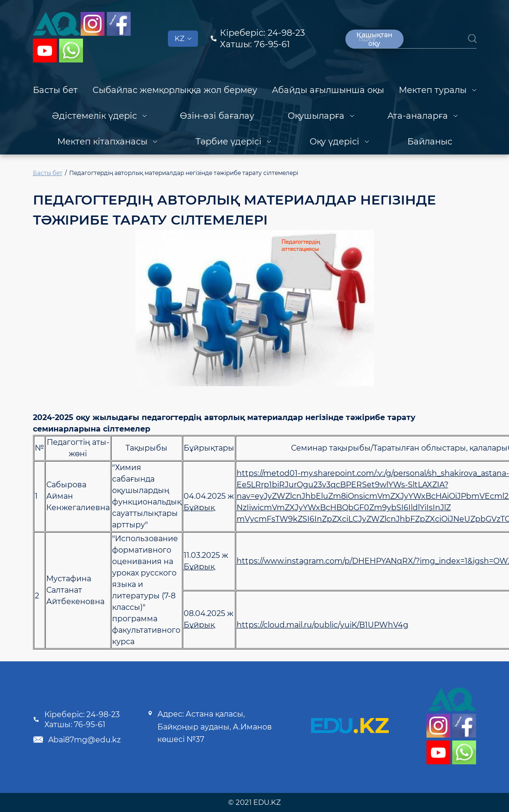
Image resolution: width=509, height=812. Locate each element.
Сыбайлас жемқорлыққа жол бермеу (175, 90)
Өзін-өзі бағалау (217, 116)
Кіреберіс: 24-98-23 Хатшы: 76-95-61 (76, 719)
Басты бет (55, 90)
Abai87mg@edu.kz (77, 740)
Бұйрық (199, 508)
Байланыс (430, 142)
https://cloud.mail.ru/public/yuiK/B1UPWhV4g (322, 625)
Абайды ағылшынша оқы (328, 90)
